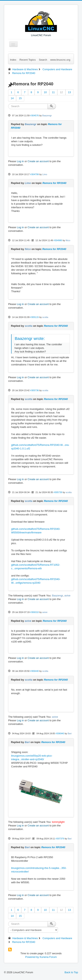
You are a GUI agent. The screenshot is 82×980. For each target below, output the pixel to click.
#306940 (60, 733)
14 (12, 98)
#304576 (35, 115)
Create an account (38, 161)
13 (69, 92)
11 (53, 92)
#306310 (35, 612)
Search (43, 60)
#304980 (58, 240)
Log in (20, 161)
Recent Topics (28, 60)
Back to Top (71, 972)
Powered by (32, 957)
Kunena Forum (48, 957)
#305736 (35, 390)
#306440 (35, 671)
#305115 (35, 317)
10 (45, 92)
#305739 (58, 492)
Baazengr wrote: (30, 338)
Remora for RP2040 (54, 183)
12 (61, 92)
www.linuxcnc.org (60, 60)
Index (13, 60)
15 (20, 98)
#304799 (35, 174)
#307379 (60, 839)
